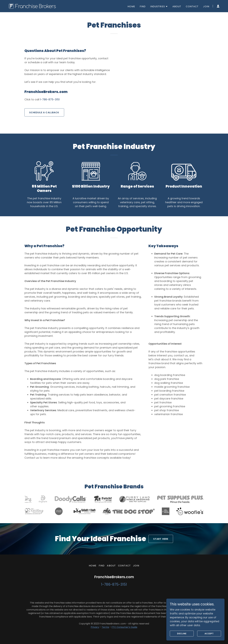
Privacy (95, 627)
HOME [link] (131, 6)
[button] (159, 7)
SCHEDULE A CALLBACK (44, 112)
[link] (33, 6)
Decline (182, 634)
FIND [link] (143, 6)
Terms (105, 627)
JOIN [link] (206, 6)
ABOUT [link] (177, 6)
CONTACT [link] (192, 6)
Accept (209, 634)
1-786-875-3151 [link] (50, 99)
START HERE (161, 539)
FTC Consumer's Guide (124, 627)
